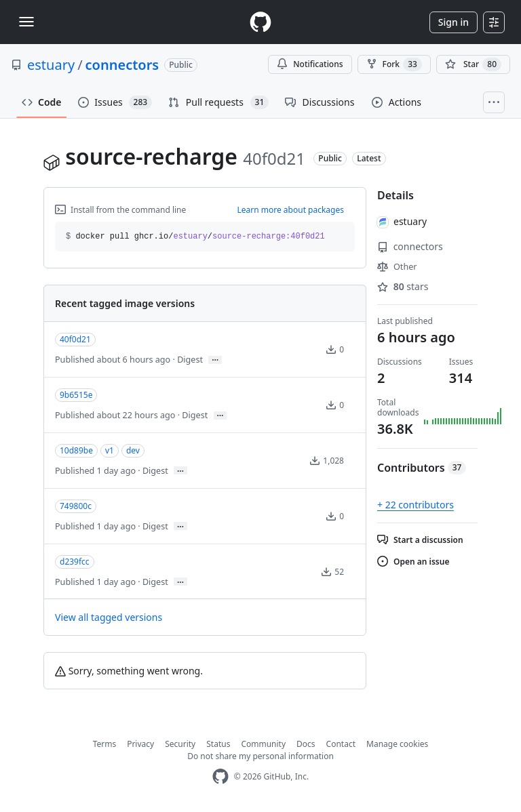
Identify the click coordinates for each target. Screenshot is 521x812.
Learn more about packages (290, 210)
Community (263, 744)
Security (180, 744)
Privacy (140, 744)
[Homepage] (260, 22)
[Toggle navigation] (26, 22)
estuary (51, 65)
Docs (306, 744)
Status (218, 744)
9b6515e (76, 395)
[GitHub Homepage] (220, 776)
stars (403, 286)
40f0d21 (75, 339)
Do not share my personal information (260, 756)
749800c (76, 506)
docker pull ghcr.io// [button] (195, 237)
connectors (122, 65)
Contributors (422, 468)
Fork (394, 64)
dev (133, 450)
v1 (110, 450)
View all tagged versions (109, 617)
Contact (341, 744)
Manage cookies (397, 744)
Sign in (454, 22)
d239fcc (75, 562)
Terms (105, 744)
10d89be (76, 450)
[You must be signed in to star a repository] (473, 64)
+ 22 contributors (416, 505)
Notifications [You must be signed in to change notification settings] (310, 64)
